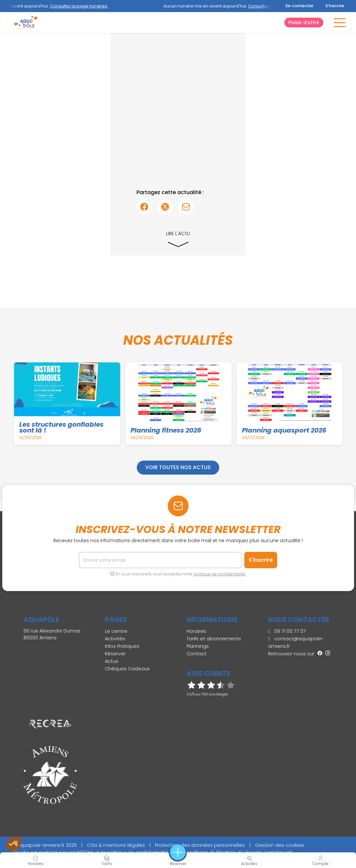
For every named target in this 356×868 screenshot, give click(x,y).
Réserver (115, 654)
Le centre (116, 631)
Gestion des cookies (280, 845)
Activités (115, 639)
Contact (197, 654)
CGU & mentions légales (116, 845)
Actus (112, 661)
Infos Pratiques (122, 646)
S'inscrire (335, 6)
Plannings (198, 646)
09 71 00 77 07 (287, 631)
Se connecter (299, 6)
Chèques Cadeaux (127, 669)
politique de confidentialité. (220, 574)
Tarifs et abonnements (214, 639)
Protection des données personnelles (200, 845)
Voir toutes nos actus (178, 467)
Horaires (196, 631)
